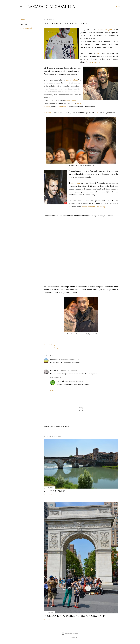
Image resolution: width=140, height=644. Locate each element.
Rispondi (54, 366)
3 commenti (55, 495)
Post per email (56, 345)
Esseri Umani (71, 101)
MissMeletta (55, 359)
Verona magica (55, 491)
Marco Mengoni (26, 28)
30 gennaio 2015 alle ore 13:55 (68, 371)
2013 (99, 53)
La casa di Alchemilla (51, 6)
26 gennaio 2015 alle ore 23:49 (70, 359)
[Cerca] (118, 7)
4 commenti (55, 620)
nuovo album (72, 80)
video (97, 112)
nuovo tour (75, 183)
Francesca (54, 370)
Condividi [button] (23, 19)
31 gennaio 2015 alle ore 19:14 (74, 381)
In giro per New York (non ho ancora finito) (75, 616)
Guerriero (48, 112)
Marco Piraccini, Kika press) (93, 207)
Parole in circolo (93, 62)
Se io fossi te (63, 107)
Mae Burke (77, 638)
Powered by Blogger (70, 634)
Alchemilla (61, 381)
